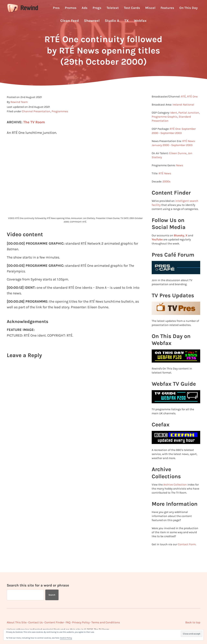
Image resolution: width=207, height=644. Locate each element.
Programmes (60, 118)
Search (52, 595)
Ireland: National (183, 111)
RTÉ (183, 104)
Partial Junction (189, 120)
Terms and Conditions (106, 622)
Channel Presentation (36, 118)
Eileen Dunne (178, 160)
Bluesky (179, 242)
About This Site (17, 622)
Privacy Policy (81, 622)
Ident (174, 120)
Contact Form (187, 551)
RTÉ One (192, 104)
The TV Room (34, 129)
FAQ (68, 622)
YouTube (157, 246)
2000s (166, 188)
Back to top (193, 622)
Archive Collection (175, 491)
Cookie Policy (66, 638)
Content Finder (54, 622)
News (180, 172)
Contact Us (35, 622)
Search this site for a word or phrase (38, 585)
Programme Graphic (165, 124)
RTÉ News (165, 180)
